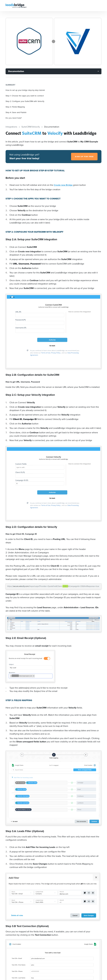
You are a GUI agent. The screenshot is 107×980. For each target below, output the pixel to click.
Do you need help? (14, 118)
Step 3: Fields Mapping (15, 107)
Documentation (16, 71)
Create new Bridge (63, 185)
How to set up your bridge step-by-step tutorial (25, 90)
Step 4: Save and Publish (16, 112)
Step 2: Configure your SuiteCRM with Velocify (25, 101)
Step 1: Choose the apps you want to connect (25, 96)
